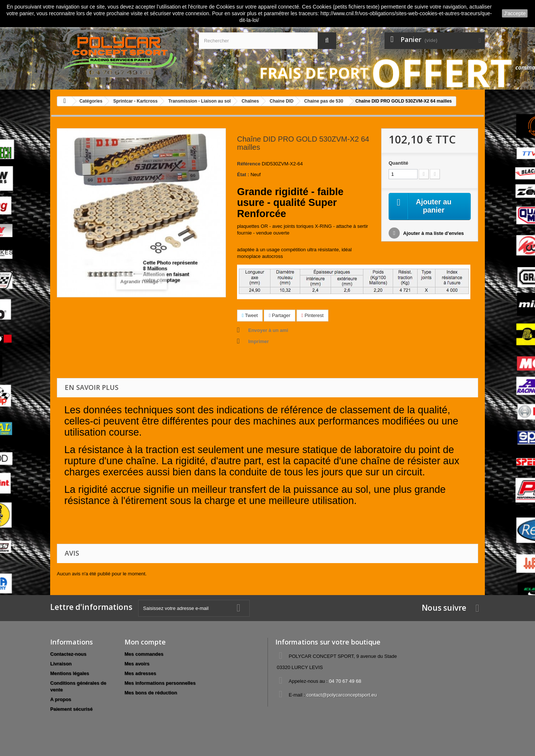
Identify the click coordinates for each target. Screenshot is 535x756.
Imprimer (259, 341)
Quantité (398, 163)
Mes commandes (144, 654)
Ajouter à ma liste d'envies (433, 234)
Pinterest (312, 315)
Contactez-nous (68, 654)
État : (243, 175)
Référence (249, 164)
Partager (279, 315)
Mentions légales (70, 673)
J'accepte (515, 13)
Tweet (250, 315)
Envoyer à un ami (268, 330)
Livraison (61, 664)
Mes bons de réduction (151, 693)
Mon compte (145, 642)
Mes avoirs (137, 664)
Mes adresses (140, 673)
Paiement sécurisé (71, 709)
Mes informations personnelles (160, 683)
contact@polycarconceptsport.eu (342, 695)
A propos (61, 699)
